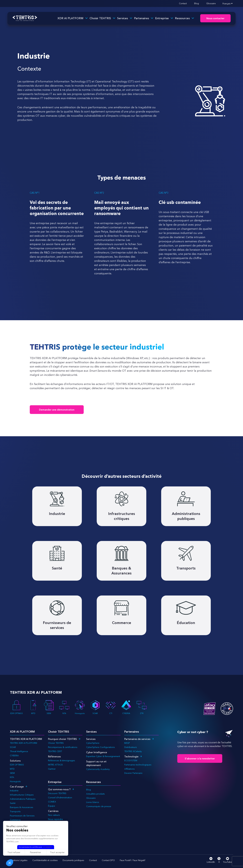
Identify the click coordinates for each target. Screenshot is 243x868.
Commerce (15, 820)
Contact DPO (108, 860)
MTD (33, 707)
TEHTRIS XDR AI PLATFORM (23, 743)
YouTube (227, 860)
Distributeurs (131, 747)
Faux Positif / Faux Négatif (133, 860)
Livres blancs (93, 802)
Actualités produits (95, 794)
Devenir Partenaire (133, 773)
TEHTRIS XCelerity (133, 751)
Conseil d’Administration (60, 798)
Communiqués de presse (99, 806)
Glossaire (211, 3)
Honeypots (80, 707)
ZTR (142, 707)
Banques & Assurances (22, 807)
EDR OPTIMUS (17, 707)
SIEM (49, 707)
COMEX (52, 802)
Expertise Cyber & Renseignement (103, 756)
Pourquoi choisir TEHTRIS (62, 739)
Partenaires (141, 18)
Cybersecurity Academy (98, 769)
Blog (197, 3)
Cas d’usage (17, 787)
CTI (111, 707)
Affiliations (129, 769)
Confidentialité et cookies (45, 860)
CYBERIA (126, 707)
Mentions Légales (19, 860)
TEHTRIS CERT (55, 751)
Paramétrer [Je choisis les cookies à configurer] (36, 852)
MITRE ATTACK (55, 765)
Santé (13, 803)
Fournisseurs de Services (22, 816)
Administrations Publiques (23, 799)
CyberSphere (93, 743)
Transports (15, 811)
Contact (183, 3)
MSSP (127, 743)
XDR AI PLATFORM (70, 18)
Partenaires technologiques (138, 765)
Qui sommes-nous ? (59, 789)
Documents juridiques (73, 860)
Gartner (52, 769)
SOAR (95, 707)
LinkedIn (211, 860)
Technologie (131, 756)
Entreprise (162, 18)
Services (123, 18)
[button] (10, 863)
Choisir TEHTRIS (100, 18)
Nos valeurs (54, 815)
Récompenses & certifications (63, 747)
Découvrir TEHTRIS (57, 793)
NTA (64, 707)
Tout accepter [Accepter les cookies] (57, 852)
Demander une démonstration (57, 410)
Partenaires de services (137, 739)
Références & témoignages (62, 760)
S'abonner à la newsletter (200, 758)
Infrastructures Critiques (22, 795)
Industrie (14, 791)
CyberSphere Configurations (101, 747)
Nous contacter (215, 18)
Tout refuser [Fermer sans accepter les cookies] (14, 852)
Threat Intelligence (19, 751)
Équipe (52, 806)
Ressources (182, 18)
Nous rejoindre (55, 819)
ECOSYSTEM (131, 760)
